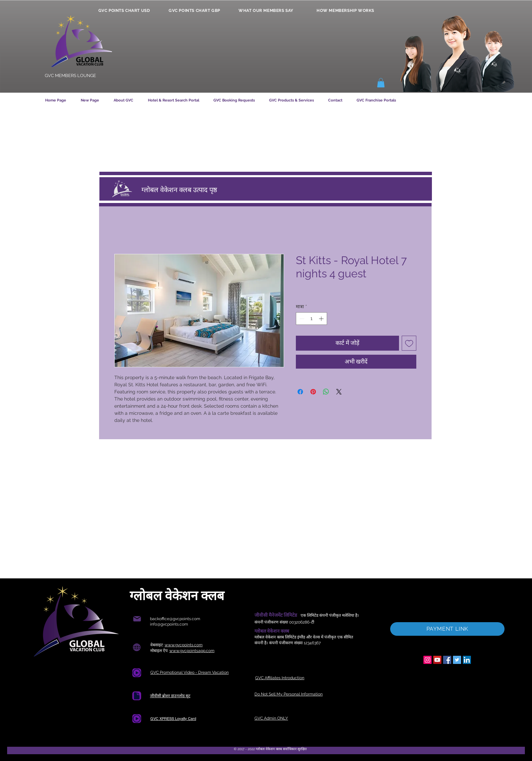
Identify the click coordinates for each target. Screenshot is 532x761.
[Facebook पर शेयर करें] (300, 392)
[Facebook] (447, 660)
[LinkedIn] (467, 660)
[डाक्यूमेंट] (137, 696)
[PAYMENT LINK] (447, 629)
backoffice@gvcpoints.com (175, 619)
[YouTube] (437, 660)
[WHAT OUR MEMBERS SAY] (266, 11)
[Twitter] (457, 660)
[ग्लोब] (137, 647)
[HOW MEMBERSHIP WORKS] (345, 11)
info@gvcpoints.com (169, 624)
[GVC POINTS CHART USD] (124, 11)
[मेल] (137, 619)
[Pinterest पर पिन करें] (313, 392)
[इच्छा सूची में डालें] (409, 343)
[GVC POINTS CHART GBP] (194, 11)
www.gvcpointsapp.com (192, 651)
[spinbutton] (311, 319)
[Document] (137, 673)
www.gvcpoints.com (184, 645)
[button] (381, 83)
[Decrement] (301, 319)
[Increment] (322, 319)
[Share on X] (339, 392)
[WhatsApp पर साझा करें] (326, 392)
